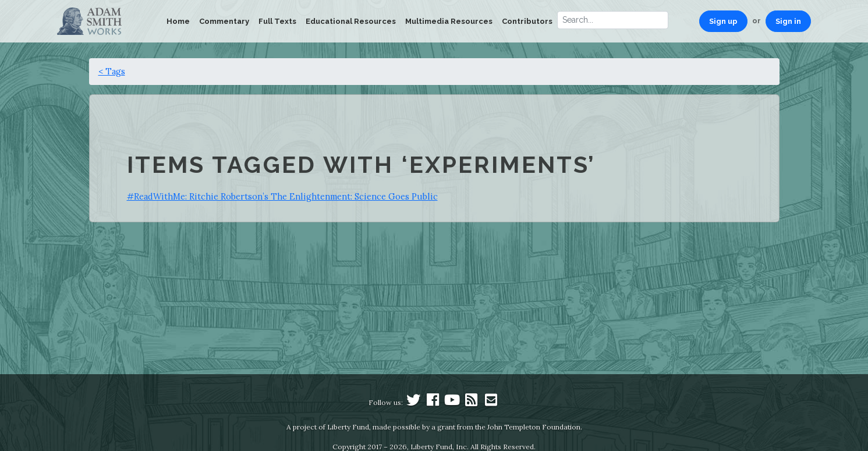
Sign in (788, 21)
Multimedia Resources (449, 21)
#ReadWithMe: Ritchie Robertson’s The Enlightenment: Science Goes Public (282, 196)
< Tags (112, 71)
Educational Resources (351, 21)
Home (178, 21)
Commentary (224, 21)
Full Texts (277, 21)
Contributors (527, 21)
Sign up (723, 21)
